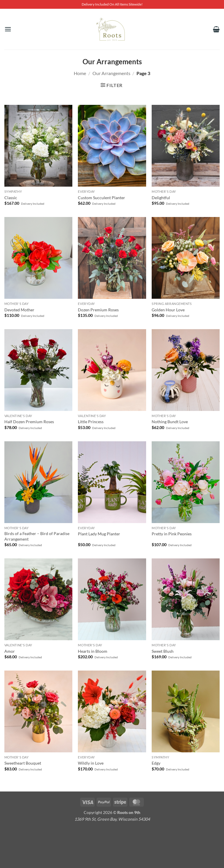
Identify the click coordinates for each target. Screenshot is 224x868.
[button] (8, 29)
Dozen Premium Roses (98, 310)
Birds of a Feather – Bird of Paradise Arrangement (37, 536)
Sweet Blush (163, 651)
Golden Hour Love (168, 310)
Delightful (161, 198)
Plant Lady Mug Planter (99, 534)
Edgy (156, 763)
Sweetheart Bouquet (23, 763)
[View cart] (216, 29)
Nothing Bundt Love (170, 422)
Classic (11, 198)
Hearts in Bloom (93, 651)
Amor (10, 651)
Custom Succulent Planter (101, 198)
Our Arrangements (111, 73)
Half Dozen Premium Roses (29, 422)
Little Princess (91, 422)
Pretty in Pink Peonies (172, 534)
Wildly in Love (91, 763)
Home (80, 73)
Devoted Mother (19, 310)
